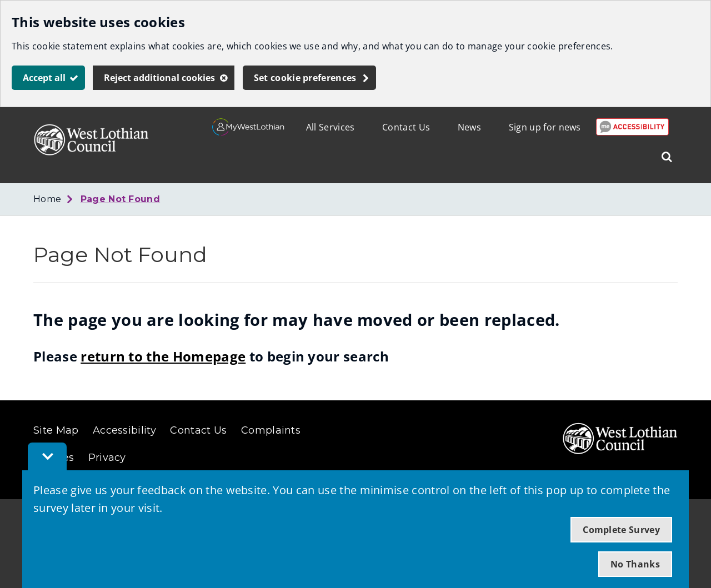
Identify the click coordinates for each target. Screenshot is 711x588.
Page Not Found (120, 199)
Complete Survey (621, 530)
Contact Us (406, 127)
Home (47, 199)
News (469, 127)
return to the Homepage (163, 356)
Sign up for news (545, 127)
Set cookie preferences (305, 78)
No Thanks (635, 564)
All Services (331, 127)
